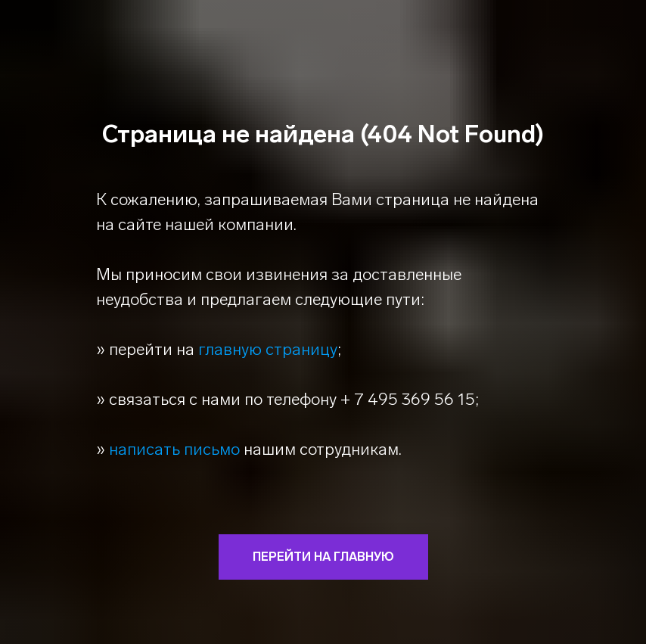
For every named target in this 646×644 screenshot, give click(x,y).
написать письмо (174, 449)
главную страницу (268, 349)
